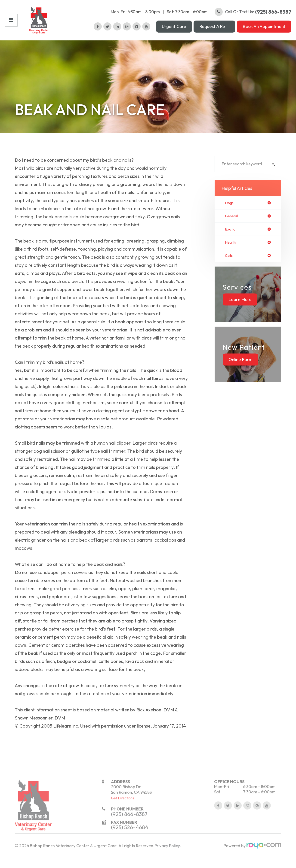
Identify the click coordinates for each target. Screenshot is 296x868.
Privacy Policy (167, 865)
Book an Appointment (264, 30)
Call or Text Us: (253, 15)
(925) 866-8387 (129, 833)
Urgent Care (174, 30)
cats (229, 264)
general (233, 223)
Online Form (240, 368)
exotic (231, 237)
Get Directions (123, 817)
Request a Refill (214, 30)
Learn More (240, 308)
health (231, 250)
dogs (230, 210)
